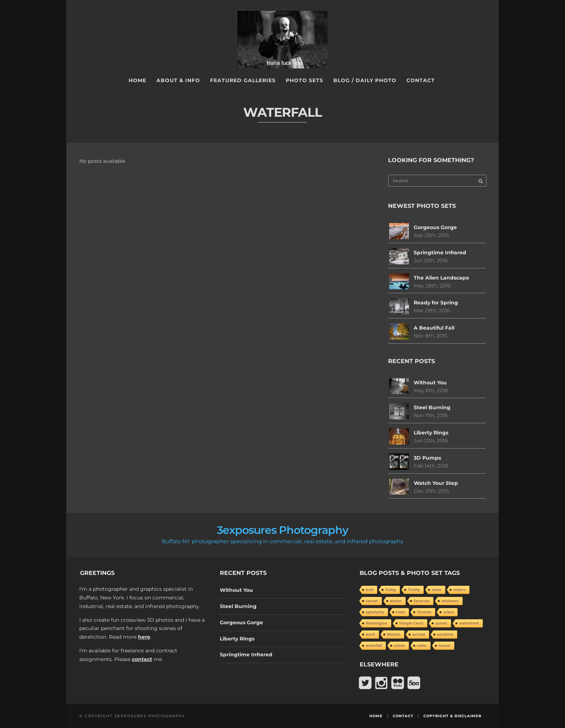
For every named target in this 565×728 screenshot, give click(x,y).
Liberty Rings (431, 433)
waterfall (374, 646)
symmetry (375, 612)
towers (460, 590)
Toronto (424, 612)
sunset (441, 623)
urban (399, 646)
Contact (421, 80)
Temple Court (411, 623)
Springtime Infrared (440, 253)
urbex (448, 612)
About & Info (178, 80)
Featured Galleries (243, 80)
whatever (450, 601)
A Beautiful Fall (434, 328)
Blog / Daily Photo (365, 80)
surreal (419, 634)
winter (396, 601)
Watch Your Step (436, 483)
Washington (377, 623)
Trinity (414, 590)
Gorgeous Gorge (435, 227)
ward (370, 634)
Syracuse (422, 601)
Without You (430, 383)
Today (391, 590)
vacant (372, 601)
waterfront (469, 623)
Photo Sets (304, 80)
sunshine (445, 634)
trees (401, 612)
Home (137, 80)
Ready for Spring (436, 303)
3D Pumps (427, 458)
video (422, 646)
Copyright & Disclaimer (452, 716)
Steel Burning (432, 407)
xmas (437, 590)
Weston (394, 634)
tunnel (444, 646)
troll (370, 590)
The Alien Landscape (441, 278)
